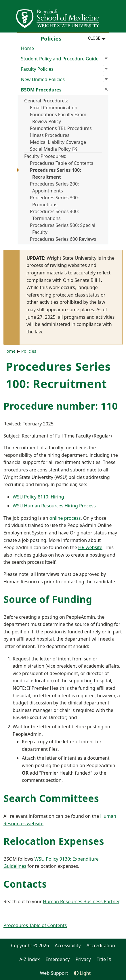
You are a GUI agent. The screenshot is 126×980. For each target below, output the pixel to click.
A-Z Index (29, 959)
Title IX (104, 959)
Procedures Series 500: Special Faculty (63, 229)
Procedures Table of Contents (62, 163)
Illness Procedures (50, 135)
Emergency (58, 959)
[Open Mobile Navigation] (119, 16)
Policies (29, 351)
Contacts (25, 884)
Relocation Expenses (54, 841)
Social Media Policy (66, 149)
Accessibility (68, 945)
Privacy (83, 959)
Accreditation (101, 945)
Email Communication (54, 108)
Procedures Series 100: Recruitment (56, 173)
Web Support (54, 973)
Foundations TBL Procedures (61, 128)
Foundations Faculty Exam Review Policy (58, 118)
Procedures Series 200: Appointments (54, 187)
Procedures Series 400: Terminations (54, 215)
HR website (90, 547)
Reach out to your (23, 901)
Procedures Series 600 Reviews (63, 239)
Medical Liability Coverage (58, 142)
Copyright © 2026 (30, 945)
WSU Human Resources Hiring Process (54, 506)
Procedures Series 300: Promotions (54, 201)
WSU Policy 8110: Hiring (38, 497)
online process (65, 518)
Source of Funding (48, 599)
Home (28, 48)
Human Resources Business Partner (81, 901)
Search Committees (51, 798)
